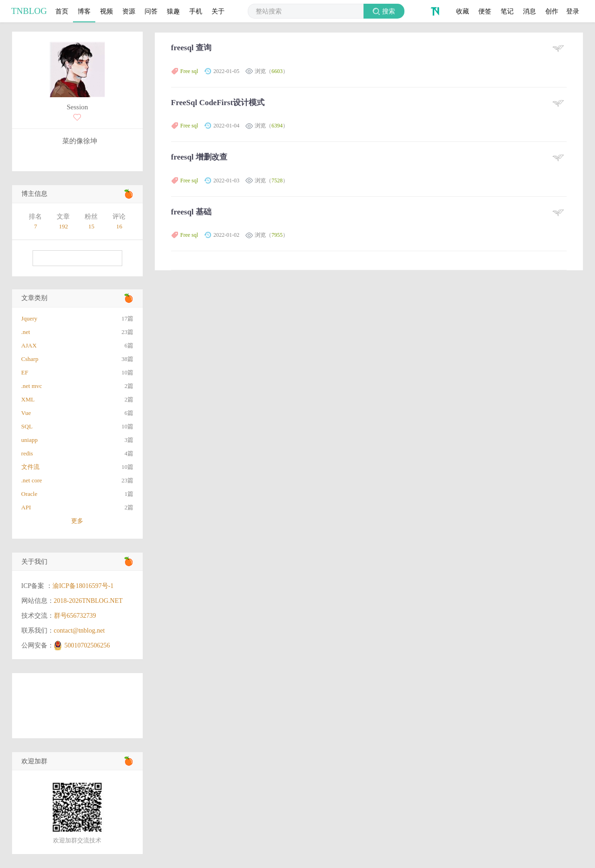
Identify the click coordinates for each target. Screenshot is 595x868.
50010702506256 (87, 645)
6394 (277, 126)
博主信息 (34, 194)
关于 (218, 11)
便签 (485, 11)
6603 (277, 71)
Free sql (189, 71)
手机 (196, 11)
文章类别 (34, 298)
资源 (129, 11)
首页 (62, 11)
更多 (77, 521)
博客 (84, 11)
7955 (277, 235)
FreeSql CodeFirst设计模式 (218, 103)
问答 (151, 11)
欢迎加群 (34, 761)
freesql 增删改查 (199, 157)
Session (77, 107)
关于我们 (34, 562)
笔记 (507, 11)
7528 (277, 180)
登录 (573, 11)
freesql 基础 (191, 212)
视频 (106, 11)
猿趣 (173, 11)
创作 (552, 11)
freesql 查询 (191, 48)
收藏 (463, 11)
